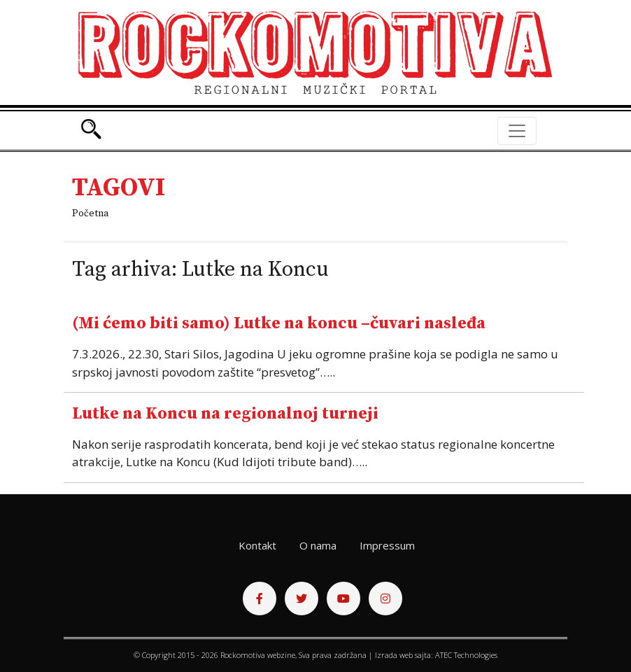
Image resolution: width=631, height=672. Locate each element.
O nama (318, 545)
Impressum (387, 545)
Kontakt (257, 545)
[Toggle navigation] (517, 131)
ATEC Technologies (466, 655)
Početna (90, 213)
